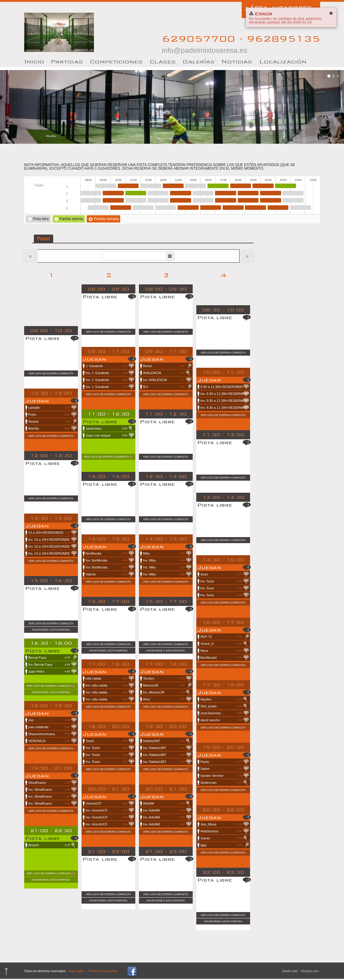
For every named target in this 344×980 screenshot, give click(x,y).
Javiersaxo (110, 428)
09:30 (113, 193)
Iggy (225, 845)
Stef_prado (225, 706)
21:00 (286, 186)
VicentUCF (110, 803)
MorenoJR (167, 685)
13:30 (173, 186)
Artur (167, 699)
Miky (167, 553)
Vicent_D (225, 644)
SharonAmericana (53, 734)
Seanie (53, 421)
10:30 (128, 186)
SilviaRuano (53, 783)
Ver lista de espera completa (51, 373)
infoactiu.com (310, 971)
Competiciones (116, 61)
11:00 (136, 193)
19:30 (263, 186)
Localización (283, 61)
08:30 (98, 208)
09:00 (106, 186)
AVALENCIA (167, 373)
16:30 (218, 186)
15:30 (203, 193)
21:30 (293, 193)
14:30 (188, 208)
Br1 (167, 387)
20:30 (278, 208)
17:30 (233, 208)
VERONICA (53, 741)
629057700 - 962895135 (241, 44)
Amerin (53, 845)
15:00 (196, 186)
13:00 (166, 208)
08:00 (91, 193)
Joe (53, 720)
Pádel (44, 239)
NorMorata (110, 553)
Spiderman (225, 783)
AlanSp (53, 428)
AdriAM (167, 803)
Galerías (199, 61)
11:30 (143, 208)
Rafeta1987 (167, 741)
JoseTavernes (225, 713)
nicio (34, 61)
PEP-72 (225, 637)
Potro (53, 415)
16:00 (211, 208)
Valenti (110, 574)
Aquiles (225, 699)
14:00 (180, 193)
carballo (53, 408)
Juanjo (225, 838)
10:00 (121, 208)
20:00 (270, 193)
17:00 (225, 193)
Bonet (167, 366)
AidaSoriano (225, 831)
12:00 (151, 186)
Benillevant (225, 658)
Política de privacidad (103, 971)
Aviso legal (76, 971)
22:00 (300, 208)
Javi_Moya (225, 824)
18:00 (241, 186)
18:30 (248, 193)
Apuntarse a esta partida (51, 630)
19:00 (255, 208)
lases (163, 61)
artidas (67, 61)
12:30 (158, 193)
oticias (237, 61)
